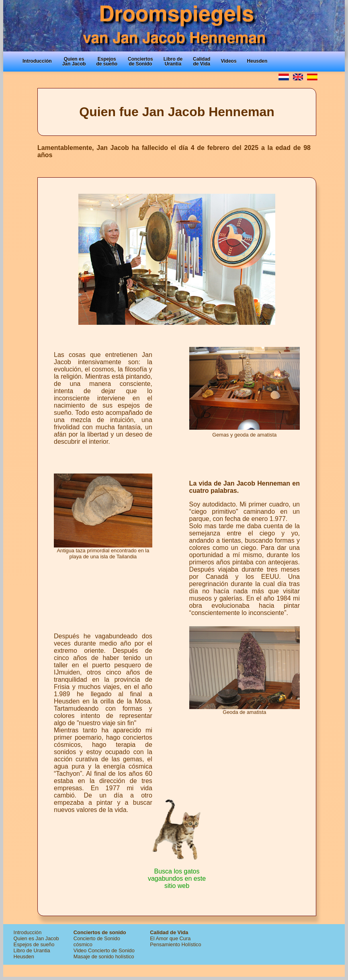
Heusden (24, 956)
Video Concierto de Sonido (104, 950)
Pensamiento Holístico (175, 944)
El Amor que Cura (170, 938)
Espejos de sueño (34, 944)
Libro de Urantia (32, 950)
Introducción (28, 932)
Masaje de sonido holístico (104, 956)
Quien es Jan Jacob (36, 938)
